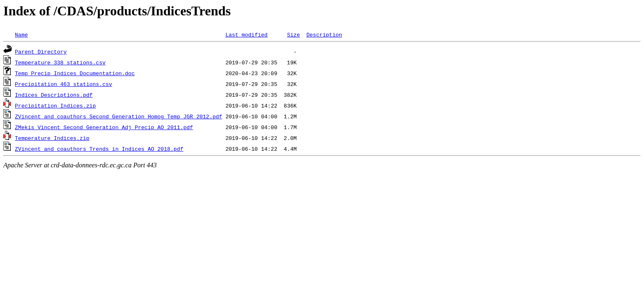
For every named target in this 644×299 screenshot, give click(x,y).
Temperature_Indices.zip (52, 138)
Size (293, 34)
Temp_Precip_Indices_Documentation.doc (75, 73)
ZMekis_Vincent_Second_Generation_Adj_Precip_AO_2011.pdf (104, 127)
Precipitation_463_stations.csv (64, 84)
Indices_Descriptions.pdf (54, 95)
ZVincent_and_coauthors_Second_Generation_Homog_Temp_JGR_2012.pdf (119, 116)
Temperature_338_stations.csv (60, 62)
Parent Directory (41, 51)
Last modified (246, 34)
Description (324, 34)
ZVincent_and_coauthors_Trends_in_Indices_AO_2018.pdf (99, 149)
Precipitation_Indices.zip (55, 105)
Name (21, 34)
